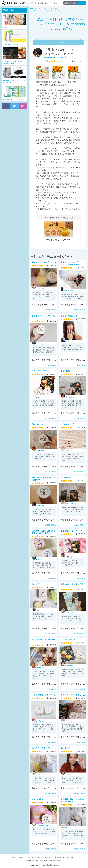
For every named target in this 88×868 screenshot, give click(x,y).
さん (40, 288)
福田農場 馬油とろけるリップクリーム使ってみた (44, 532)
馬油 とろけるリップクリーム (44, 262)
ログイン (82, 3)
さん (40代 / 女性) (55, 57)
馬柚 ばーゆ (37, 424)
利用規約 (58, 858)
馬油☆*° (35, 584)
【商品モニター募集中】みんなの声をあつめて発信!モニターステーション (13, 3)
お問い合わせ (49, 858)
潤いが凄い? (66, 478)
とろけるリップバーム (41, 371)
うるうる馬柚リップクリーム (44, 695)
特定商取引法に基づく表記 (34, 861)
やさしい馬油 (37, 799)
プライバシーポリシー (69, 858)
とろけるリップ (67, 424)
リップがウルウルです (70, 640)
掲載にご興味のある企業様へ (53, 861)
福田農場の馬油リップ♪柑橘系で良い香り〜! (72, 800)
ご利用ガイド (22, 858)
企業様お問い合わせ (71, 3)
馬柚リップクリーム (69, 748)
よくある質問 (32, 858)
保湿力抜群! (65, 371)
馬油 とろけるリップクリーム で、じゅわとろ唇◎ (72, 263)
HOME (14, 858)
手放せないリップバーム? (71, 531)
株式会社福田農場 (51, 310)
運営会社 (40, 858)
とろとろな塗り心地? (69, 316)
